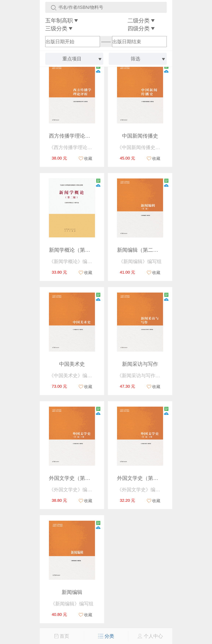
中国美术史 (72, 364)
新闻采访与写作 (140, 364)
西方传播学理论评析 (72, 136)
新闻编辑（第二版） (140, 250)
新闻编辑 (72, 592)
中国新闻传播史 (140, 136)
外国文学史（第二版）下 (145, 478)
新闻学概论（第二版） (75, 250)
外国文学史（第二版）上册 (80, 478)
